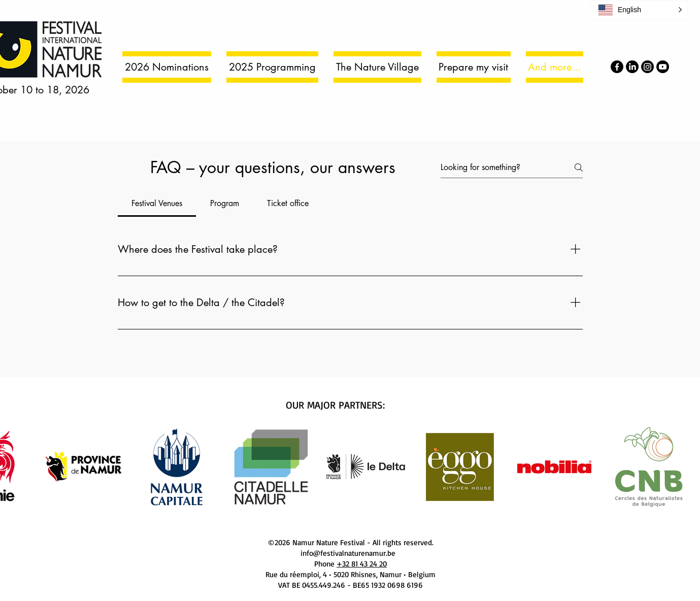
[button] (639, 10)
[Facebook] (617, 67)
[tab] (157, 204)
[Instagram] (647, 67)
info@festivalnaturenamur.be (348, 553)
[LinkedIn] (632, 67)
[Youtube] (663, 67)
